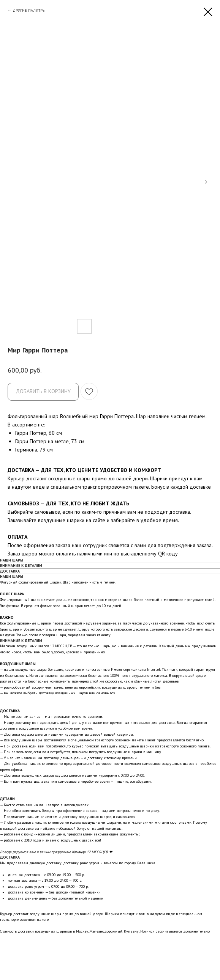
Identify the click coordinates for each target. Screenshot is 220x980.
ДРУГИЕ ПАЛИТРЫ (29, 10)
